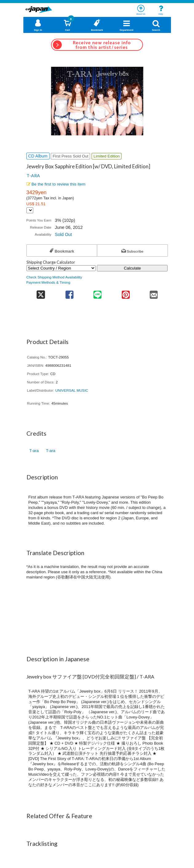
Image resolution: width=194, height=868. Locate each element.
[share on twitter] (41, 293)
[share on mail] (154, 293)
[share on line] (98, 293)
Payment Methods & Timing (48, 282)
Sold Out (63, 234)
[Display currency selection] (30, 210)
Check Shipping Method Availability (54, 277)
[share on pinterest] (126, 293)
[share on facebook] (69, 293)
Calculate (133, 268)
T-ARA (33, 176)
